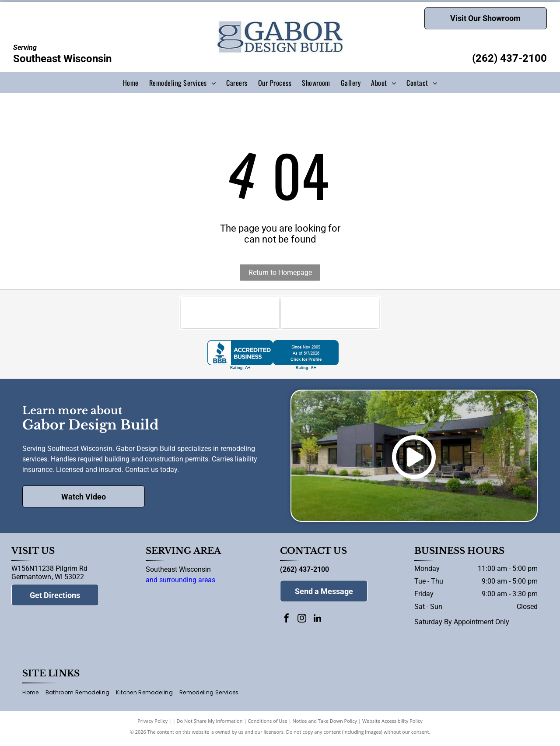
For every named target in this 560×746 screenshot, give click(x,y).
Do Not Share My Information (210, 725)
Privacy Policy (152, 725)
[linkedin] (317, 624)
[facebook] (287, 624)
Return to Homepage (280, 273)
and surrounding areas (180, 584)
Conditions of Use (268, 725)
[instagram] (302, 624)
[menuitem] (131, 83)
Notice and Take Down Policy (325, 725)
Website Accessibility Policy (392, 725)
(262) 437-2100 (509, 58)
